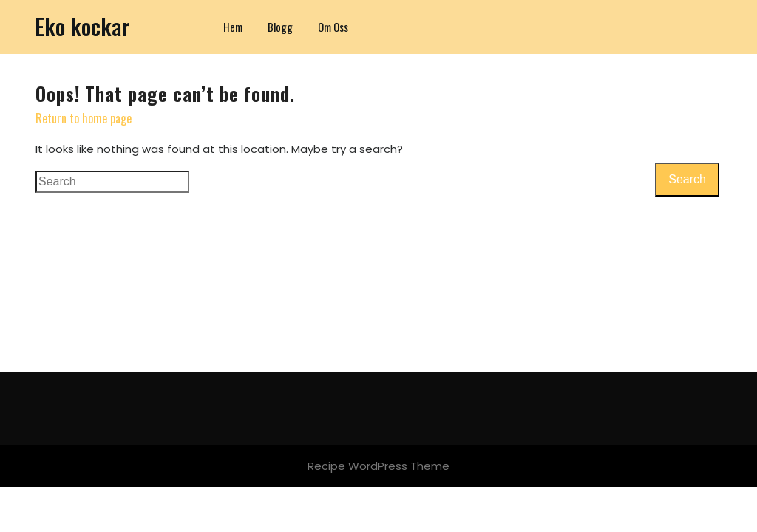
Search (687, 179)
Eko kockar (82, 26)
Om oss (333, 27)
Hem (233, 27)
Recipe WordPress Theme (378, 466)
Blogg (280, 27)
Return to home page (84, 118)
